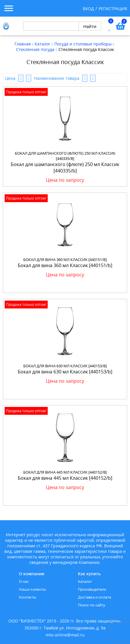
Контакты (28, 597)
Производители (92, 589)
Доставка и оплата (95, 597)
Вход (88, 9)
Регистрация (113, 9)
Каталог (85, 581)
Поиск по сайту (92, 605)
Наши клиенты (32, 589)
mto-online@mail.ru (65, 635)
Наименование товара (57, 78)
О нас (24, 581)
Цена (10, 78)
